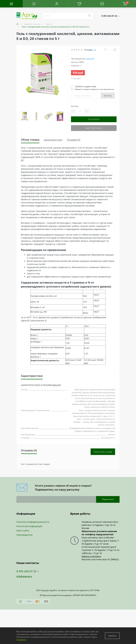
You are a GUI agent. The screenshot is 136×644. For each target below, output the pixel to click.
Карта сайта (23, 531)
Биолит (49, 24)
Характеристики (53, 140)
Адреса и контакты (91, 556)
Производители (25, 535)
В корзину (94, 119)
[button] (57, 4)
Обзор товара (30, 140)
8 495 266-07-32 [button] (28, 571)
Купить (108, 96)
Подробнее (21, 640)
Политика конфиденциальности (33, 522)
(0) (95, 50)
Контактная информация (29, 526)
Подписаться (108, 499)
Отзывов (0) (74, 140)
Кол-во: (75, 106)
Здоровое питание (32, 24)
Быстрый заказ (94, 128)
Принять (112, 636)
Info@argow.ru (24, 576)
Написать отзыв (103, 452)
